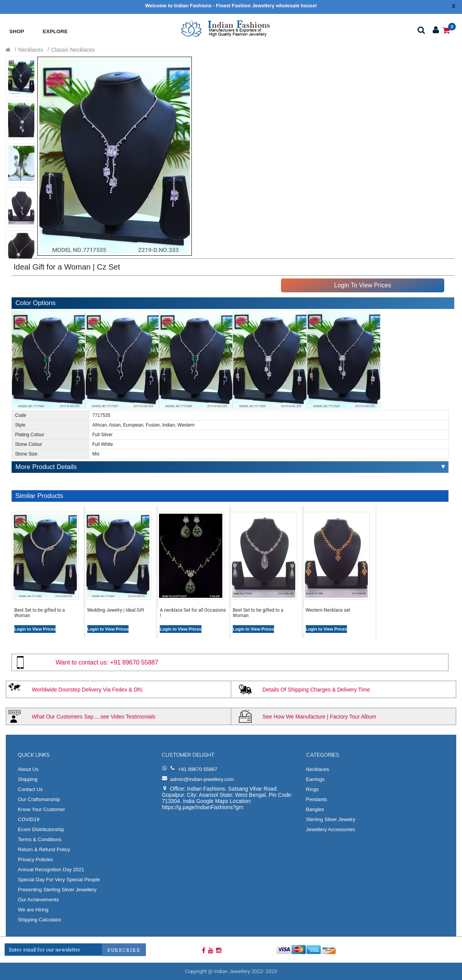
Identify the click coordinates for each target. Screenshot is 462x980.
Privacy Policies (35, 859)
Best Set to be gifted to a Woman (40, 613)
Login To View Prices (362, 285)
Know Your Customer (41, 809)
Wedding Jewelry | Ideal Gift (116, 610)
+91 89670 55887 (134, 662)
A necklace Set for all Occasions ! (193, 613)
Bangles (315, 809)
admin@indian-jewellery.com (202, 779)
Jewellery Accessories (331, 829)
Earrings (315, 779)
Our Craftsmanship (39, 799)
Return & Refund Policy (44, 849)
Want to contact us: (82, 662)
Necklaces (31, 50)
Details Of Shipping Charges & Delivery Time (316, 690)
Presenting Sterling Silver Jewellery (57, 890)
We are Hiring (33, 910)
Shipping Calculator (40, 920)
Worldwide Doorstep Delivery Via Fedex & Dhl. (87, 690)
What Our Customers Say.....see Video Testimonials (94, 717)
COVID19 (29, 819)
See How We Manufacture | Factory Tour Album (319, 717)
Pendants (317, 799)
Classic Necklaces (73, 50)
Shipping (28, 779)
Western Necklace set (328, 610)
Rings (312, 789)
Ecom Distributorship (41, 829)
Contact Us (30, 789)
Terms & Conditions (40, 839)
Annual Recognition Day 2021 (51, 870)
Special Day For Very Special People (59, 880)
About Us (28, 769)
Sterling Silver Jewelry (331, 819)
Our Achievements (38, 900)
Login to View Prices (35, 629)
